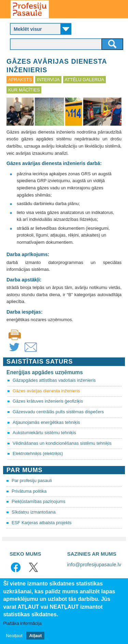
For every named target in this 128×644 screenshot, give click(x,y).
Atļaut (35, 637)
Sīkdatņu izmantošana (34, 512)
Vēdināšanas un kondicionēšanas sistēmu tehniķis (62, 443)
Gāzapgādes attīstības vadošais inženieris (54, 380)
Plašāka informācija (22, 624)
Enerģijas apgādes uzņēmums (45, 372)
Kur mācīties (24, 90)
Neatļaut (14, 637)
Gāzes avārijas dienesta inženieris (46, 391)
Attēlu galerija (84, 80)
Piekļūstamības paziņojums (39, 501)
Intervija (48, 80)
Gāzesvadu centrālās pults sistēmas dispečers (58, 412)
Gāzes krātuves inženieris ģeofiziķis (48, 401)
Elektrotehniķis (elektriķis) (38, 453)
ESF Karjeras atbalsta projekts (42, 523)
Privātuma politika (29, 491)
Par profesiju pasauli (32, 481)
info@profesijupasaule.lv (94, 565)
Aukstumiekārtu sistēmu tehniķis (44, 433)
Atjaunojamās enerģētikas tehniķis (46, 422)
